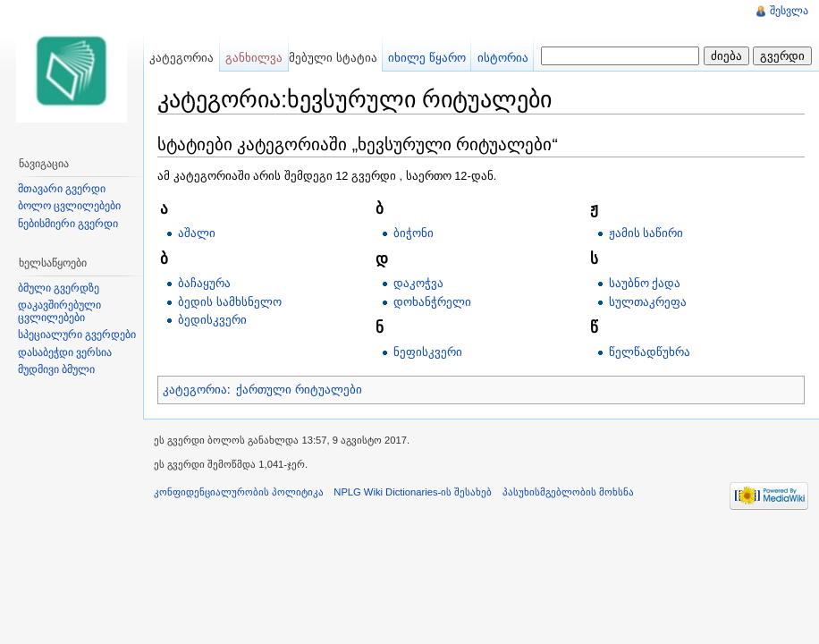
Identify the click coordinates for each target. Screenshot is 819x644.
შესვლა (789, 11)
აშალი (197, 233)
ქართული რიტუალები (299, 390)
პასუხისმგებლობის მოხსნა (568, 492)
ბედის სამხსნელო (230, 302)
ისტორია (503, 58)
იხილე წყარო (427, 58)
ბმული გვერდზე (59, 288)
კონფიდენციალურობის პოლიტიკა (239, 492)
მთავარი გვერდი (62, 189)
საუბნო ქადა (645, 283)
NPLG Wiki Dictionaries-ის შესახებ (413, 492)
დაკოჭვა (418, 283)
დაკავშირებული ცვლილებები (59, 311)
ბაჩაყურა (204, 283)
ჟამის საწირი (646, 233)
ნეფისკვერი (428, 352)
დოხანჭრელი (432, 302)
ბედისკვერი (212, 320)
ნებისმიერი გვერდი (68, 224)
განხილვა (254, 58)
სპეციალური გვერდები (77, 335)
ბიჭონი (414, 233)
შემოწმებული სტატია (316, 58)
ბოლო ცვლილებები (69, 206)
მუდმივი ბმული (56, 369)
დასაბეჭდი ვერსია (65, 352)
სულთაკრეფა (648, 302)
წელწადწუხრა (650, 352)
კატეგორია (195, 390)
